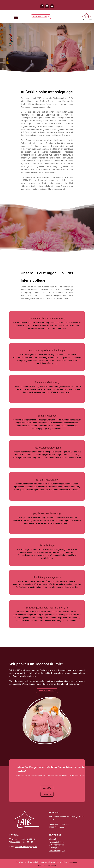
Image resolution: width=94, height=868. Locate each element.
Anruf (46, 788)
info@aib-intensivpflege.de (26, 847)
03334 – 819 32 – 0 (27, 839)
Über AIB (53, 839)
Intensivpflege (55, 848)
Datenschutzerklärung (47, 865)
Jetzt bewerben (40, 17)
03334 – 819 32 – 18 (25, 842)
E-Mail (46, 794)
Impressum (73, 862)
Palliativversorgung (57, 851)
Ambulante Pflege (56, 842)
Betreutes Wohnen (57, 845)
